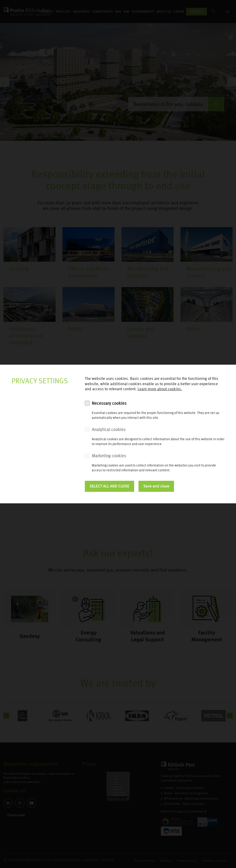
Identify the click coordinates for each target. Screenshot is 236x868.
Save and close (156, 486)
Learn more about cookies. (160, 389)
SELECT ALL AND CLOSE (109, 486)
